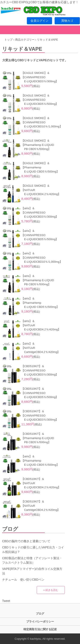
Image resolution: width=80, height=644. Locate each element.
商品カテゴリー (25, 40)
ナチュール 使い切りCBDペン (23, 580)
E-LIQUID (29, 81)
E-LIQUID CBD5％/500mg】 (42, 172)
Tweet (6, 601)
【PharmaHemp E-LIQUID (38, 145)
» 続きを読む (51, 590)
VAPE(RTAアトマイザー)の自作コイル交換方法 (32, 571)
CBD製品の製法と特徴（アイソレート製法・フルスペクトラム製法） (32, 560)
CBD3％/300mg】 (47, 81)
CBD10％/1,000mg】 (49, 126)
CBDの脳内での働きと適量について (26, 541)
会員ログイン (39, 21)
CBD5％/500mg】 (47, 104)
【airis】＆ (28, 208)
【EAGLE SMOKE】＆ (36, 73)
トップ (8, 40)
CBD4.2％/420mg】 (48, 194)
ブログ (10, 529)
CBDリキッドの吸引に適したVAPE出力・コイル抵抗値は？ (33, 550)
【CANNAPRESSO (33, 77)
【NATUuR (28, 190)
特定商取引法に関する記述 (40, 629)
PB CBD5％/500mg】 (37, 149)
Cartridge (28, 352)
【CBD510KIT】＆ (33, 366)
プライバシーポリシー (40, 622)
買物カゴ (67, 21)
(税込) (31, 86)
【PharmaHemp (31, 167)
